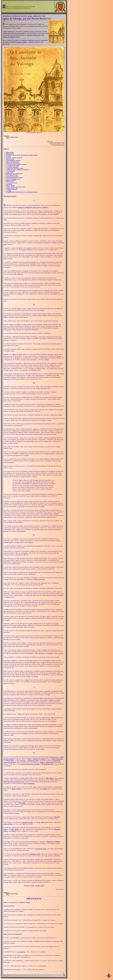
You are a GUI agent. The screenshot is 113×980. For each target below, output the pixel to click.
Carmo (6, 829)
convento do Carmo (33, 760)
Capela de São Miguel (39, 759)
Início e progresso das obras (12, 162)
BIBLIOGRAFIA (10, 154)
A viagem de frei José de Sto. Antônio (15, 168)
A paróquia (8, 191)
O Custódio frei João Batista (13, 166)
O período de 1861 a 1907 (12, 188)
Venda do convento (10, 186)
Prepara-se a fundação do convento (14, 158)
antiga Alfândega (16, 789)
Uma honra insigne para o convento (14, 178)
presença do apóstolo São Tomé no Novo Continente (33, 207)
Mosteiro (57, 817)
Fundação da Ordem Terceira (13, 163)
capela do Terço (8, 824)
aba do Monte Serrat (48, 764)
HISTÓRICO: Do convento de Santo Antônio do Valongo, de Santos (22, 155)
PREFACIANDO (10, 153)
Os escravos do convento (12, 183)
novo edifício (44, 789)
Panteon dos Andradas (53, 842)
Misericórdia (10, 760)
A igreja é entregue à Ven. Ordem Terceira (16, 187)
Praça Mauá (22, 803)
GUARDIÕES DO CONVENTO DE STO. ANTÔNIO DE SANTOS (22, 192)
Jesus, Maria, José (43, 822)
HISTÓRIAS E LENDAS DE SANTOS (15, 16)
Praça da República (29, 783)
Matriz (29, 759)
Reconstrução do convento (12, 176)
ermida (42, 762)
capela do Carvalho (28, 822)
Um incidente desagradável (12, 167)
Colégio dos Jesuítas (57, 759)
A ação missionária (10, 171)
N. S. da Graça (21, 760)
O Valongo (8, 156)
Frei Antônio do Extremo (12, 175)
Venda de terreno (10, 182)
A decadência (9, 184)
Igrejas (30, 16)
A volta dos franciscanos (12, 190)
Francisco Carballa (22, 42)
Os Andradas (21, 952)
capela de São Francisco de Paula (30, 764)
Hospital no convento (11, 180)
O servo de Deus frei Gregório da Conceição (16, 164)
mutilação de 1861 (35, 854)
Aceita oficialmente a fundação (13, 160)
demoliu (14, 831)
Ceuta (5, 316)
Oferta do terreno (10, 159)
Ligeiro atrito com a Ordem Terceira (14, 174)
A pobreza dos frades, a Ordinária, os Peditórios (17, 170)
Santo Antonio (15, 829)
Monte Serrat (50, 762)
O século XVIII (9, 172)
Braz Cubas (54, 757)
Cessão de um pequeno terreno (13, 179)
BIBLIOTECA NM (39, 16)
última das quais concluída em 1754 (14, 782)
